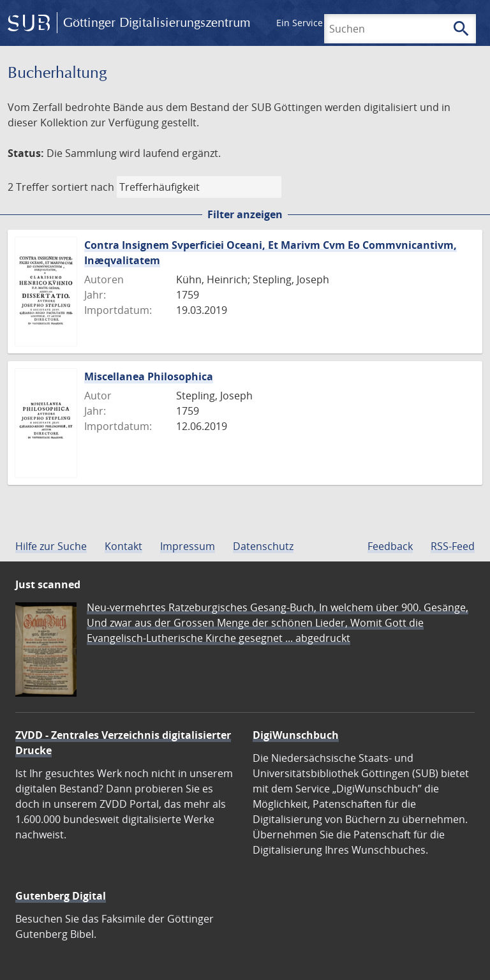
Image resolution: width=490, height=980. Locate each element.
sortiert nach (83, 187)
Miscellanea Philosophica (149, 376)
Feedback (390, 546)
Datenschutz (263, 546)
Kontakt (123, 546)
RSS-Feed (453, 546)
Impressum (188, 546)
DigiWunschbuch (296, 735)
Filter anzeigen (245, 214)
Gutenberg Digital (61, 896)
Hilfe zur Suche (51, 546)
